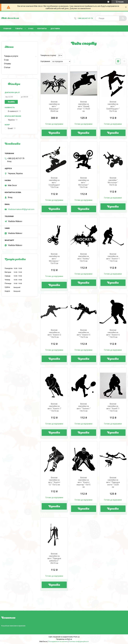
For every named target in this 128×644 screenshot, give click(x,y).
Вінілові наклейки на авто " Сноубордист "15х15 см (54, 183)
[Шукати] (123, 18)
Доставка (55, 29)
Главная (7, 29)
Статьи (7, 67)
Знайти (11, 102)
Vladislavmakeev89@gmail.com (21, 209)
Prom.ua (77, 637)
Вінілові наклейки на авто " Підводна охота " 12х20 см (113, 482)
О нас (31, 29)
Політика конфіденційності (79, 642)
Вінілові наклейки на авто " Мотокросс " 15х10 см (54, 259)
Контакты (42, 29)
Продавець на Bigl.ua (64, 639)
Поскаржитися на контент (58, 642)
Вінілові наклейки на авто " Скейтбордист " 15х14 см (113, 106)
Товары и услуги (11, 56)
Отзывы (7, 64)
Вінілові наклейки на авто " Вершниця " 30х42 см (54, 106)
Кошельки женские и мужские (13, 626)
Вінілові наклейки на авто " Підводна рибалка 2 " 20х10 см (54, 558)
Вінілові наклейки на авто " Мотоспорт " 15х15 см (84, 183)
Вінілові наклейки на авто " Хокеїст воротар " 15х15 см (84, 482)
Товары (19, 29)
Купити (54, 133)
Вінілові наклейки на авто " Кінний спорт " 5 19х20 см (84, 106)
